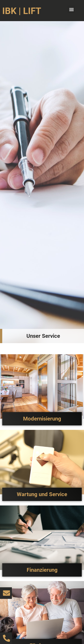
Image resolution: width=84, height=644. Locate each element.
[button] (71, 9)
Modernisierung (42, 419)
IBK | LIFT (22, 11)
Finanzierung (42, 570)
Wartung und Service (42, 494)
